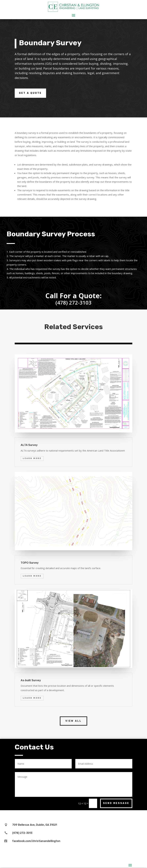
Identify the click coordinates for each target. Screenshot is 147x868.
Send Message (116, 803)
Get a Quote (30, 93)
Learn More (32, 458)
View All (73, 721)
